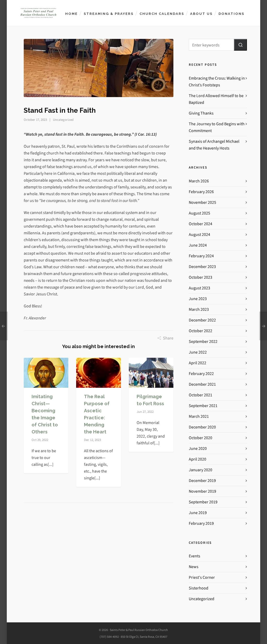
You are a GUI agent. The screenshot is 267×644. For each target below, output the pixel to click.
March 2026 (199, 181)
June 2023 (198, 299)
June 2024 (198, 245)
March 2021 (199, 416)
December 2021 (202, 384)
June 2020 (198, 448)
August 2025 (199, 213)
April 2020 (198, 459)
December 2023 (202, 267)
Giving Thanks (201, 113)
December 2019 (202, 481)
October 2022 (201, 331)
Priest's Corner (202, 577)
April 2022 (198, 363)
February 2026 (201, 192)
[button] (240, 45)
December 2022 (202, 320)
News (194, 567)
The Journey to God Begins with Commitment (217, 127)
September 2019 (203, 502)
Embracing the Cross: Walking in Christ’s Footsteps (217, 82)
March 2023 (199, 309)
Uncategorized (63, 120)
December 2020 (202, 427)
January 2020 (201, 470)
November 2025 (202, 202)
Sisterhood (199, 588)
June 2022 (198, 352)
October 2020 (201, 438)
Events (195, 556)
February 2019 (201, 523)
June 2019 (198, 513)
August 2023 (199, 288)
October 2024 (201, 224)
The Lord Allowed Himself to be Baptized (216, 99)
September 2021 (203, 406)
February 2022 (201, 374)
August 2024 (199, 234)
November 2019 (202, 491)
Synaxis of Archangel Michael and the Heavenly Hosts (214, 145)
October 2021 (201, 395)
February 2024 (201, 256)
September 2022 (203, 341)
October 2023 (201, 277)
